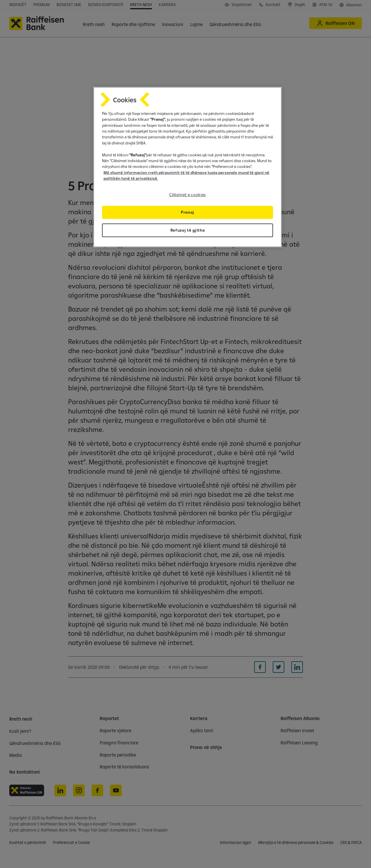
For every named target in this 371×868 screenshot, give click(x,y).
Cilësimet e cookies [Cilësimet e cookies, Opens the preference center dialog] (188, 195)
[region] (188, 167)
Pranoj (188, 212)
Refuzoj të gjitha (188, 230)
